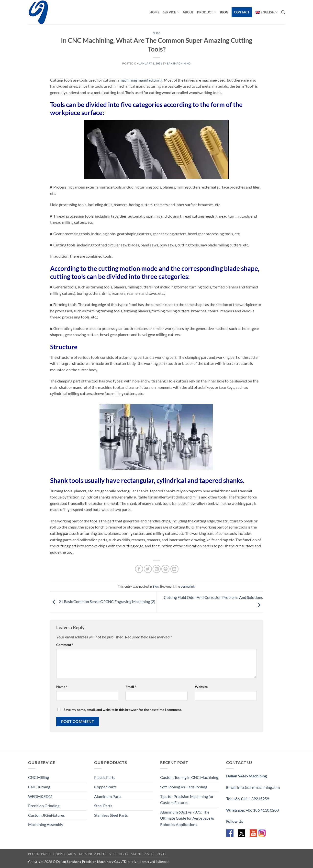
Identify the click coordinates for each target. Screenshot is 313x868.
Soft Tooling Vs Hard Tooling (184, 787)
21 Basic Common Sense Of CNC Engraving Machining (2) (103, 601)
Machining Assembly (46, 824)
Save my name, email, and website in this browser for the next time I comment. (123, 710)
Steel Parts (103, 806)
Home (155, 12)
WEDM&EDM (40, 796)
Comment (65, 645)
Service (171, 12)
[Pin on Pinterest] (165, 569)
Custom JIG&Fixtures (46, 815)
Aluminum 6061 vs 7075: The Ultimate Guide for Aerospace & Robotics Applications (187, 818)
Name (62, 687)
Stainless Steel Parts (111, 815)
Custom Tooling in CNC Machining (189, 777)
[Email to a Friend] (157, 569)
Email (131, 687)
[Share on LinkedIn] (174, 569)
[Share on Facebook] (139, 569)
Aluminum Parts (108, 796)
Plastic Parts (105, 777)
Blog (224, 12)
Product (207, 12)
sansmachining (179, 63)
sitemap (163, 862)
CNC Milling (39, 777)
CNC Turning (39, 787)
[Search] (283, 12)
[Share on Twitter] (148, 569)
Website (201, 687)
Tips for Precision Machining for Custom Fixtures (187, 799)
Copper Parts (105, 787)
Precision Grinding (44, 806)
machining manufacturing (141, 80)
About (188, 12)
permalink (188, 586)
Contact (242, 12)
